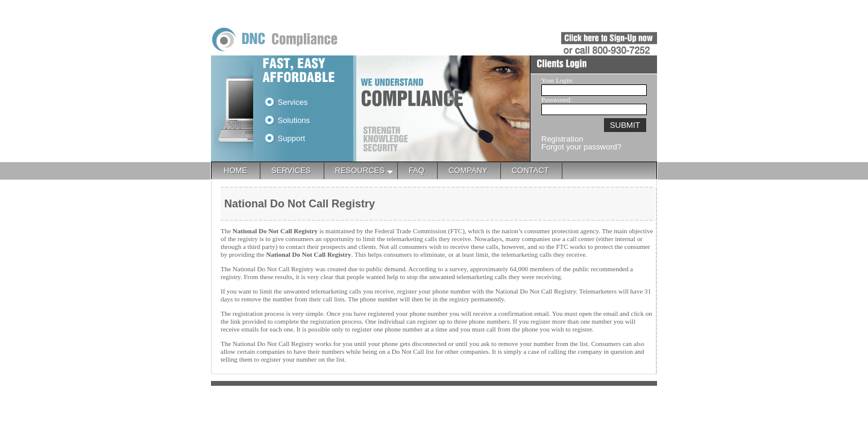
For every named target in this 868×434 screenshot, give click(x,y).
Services (286, 102)
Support (285, 138)
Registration (562, 139)
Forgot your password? (581, 147)
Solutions (288, 120)
